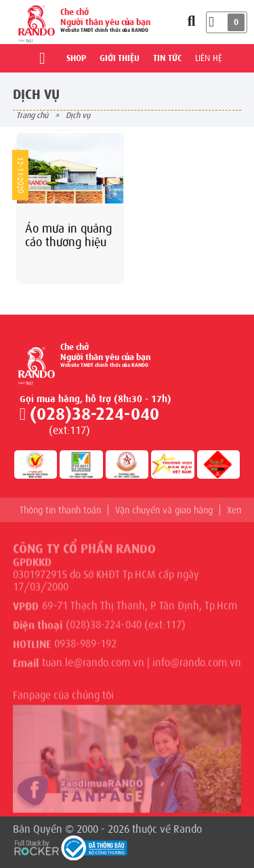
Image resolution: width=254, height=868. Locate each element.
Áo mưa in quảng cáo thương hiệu (68, 235)
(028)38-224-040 (94, 414)
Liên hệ (209, 58)
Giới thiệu (120, 58)
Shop (76, 58)
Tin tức (167, 58)
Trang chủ (32, 115)
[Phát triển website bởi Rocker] (37, 846)
